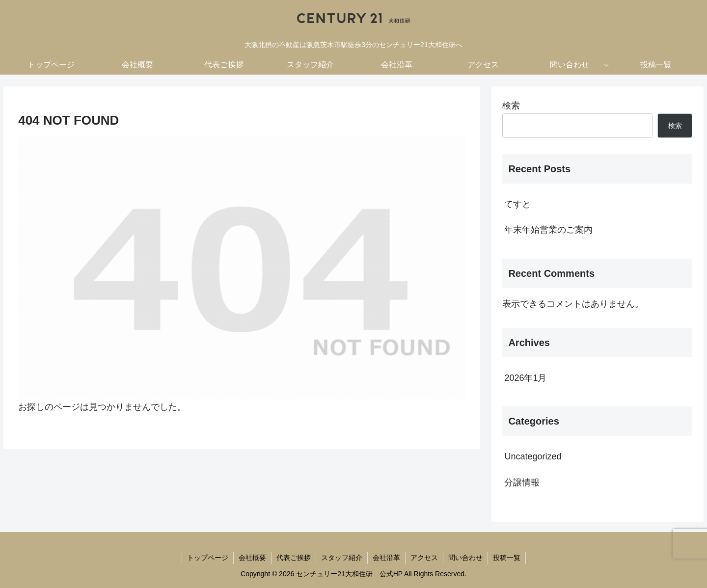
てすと (517, 204)
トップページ (208, 558)
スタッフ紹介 (342, 558)
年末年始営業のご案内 (548, 230)
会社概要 (252, 558)
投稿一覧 (507, 558)
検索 (511, 106)
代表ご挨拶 (294, 558)
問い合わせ (465, 558)
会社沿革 (386, 558)
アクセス (424, 558)
